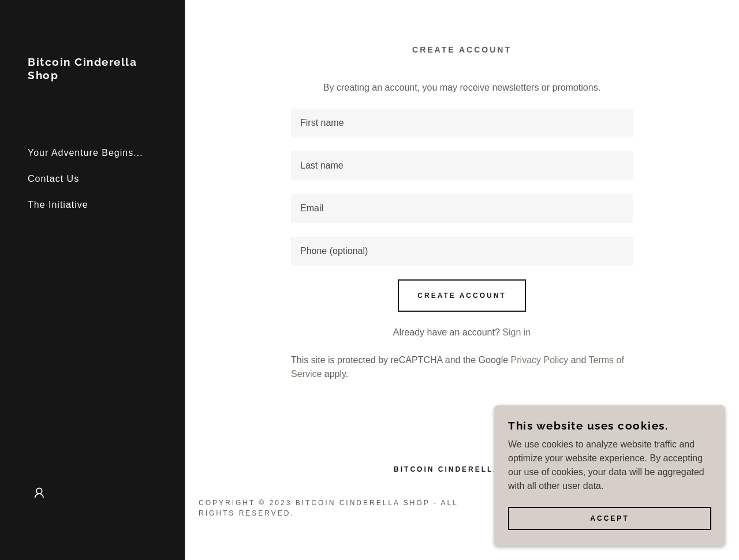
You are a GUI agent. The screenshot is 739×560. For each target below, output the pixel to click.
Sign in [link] (516, 332)
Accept (609, 518)
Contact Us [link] (53, 179)
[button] (39, 493)
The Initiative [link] (58, 205)
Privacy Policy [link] (540, 360)
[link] (92, 76)
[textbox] (462, 123)
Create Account (462, 296)
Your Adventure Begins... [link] (85, 153)
